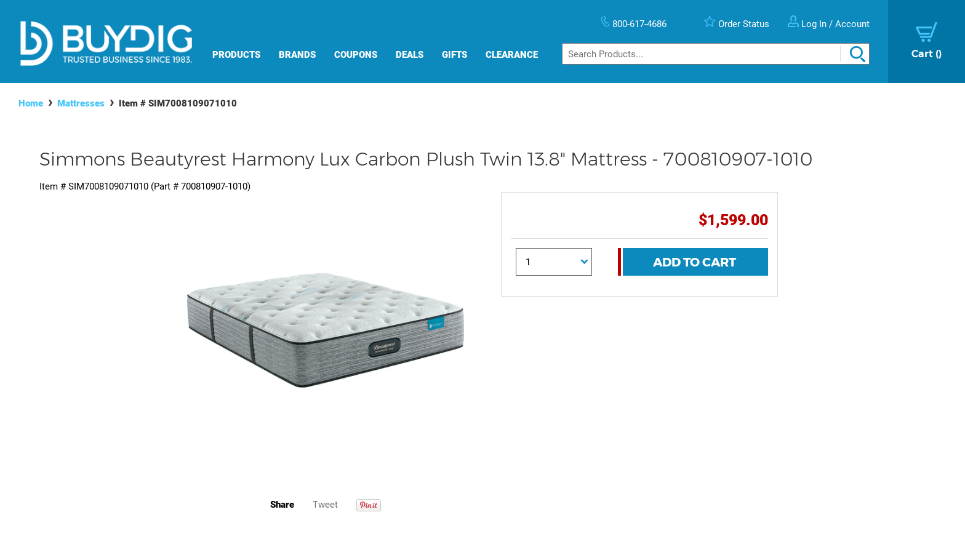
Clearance (512, 55)
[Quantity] (554, 262)
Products (236, 55)
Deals (410, 55)
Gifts (454, 55)
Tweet (325, 505)
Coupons (356, 55)
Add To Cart (695, 262)
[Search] (716, 54)
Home (31, 103)
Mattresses (81, 103)
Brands (297, 55)
